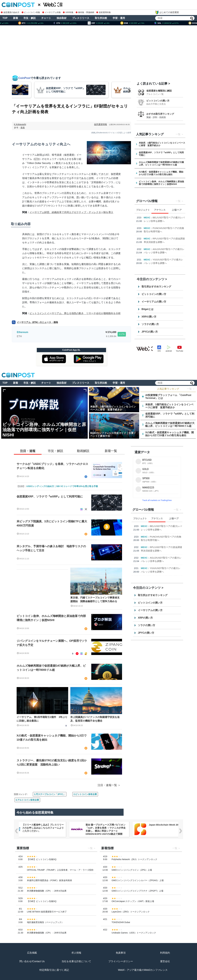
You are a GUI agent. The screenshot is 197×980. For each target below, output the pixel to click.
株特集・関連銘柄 (85, 12)
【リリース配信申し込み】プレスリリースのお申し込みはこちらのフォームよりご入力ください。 (106, 828)
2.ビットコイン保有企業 (85, 794)
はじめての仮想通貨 (167, 12)
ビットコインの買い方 (158, 101)
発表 (23, 128)
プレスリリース (81, 18)
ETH (37, 159)
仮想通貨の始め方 (10, 12)
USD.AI (148, 231)
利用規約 (165, 953)
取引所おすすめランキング (156, 287)
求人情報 (76, 953)
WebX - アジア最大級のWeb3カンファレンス (143, 970)
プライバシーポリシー (121, 961)
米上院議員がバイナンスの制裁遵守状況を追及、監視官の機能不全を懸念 (95, 719)
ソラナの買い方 (150, 324)
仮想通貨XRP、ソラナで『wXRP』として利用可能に (50, 497)
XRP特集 (68, 12)
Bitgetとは (148, 309)
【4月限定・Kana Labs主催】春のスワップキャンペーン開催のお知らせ (165, 221)
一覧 (178, 134)
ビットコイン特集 (31, 12)
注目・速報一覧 (107, 785)
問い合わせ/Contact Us (32, 961)
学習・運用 (119, 18)
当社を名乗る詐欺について (76, 961)
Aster (147, 245)
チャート (46, 18)
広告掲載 (32, 953)
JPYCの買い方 (150, 332)
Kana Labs (150, 217)
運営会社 (165, 961)
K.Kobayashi (20, 124)
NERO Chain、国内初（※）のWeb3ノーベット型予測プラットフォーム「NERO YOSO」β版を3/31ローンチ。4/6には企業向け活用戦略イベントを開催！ (42, 831)
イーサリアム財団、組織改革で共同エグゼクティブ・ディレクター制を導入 (71, 212)
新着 (16, 18)
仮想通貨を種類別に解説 (159, 91)
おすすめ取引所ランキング (160, 114)
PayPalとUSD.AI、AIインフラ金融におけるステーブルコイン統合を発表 (165, 235)
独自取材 (62, 18)
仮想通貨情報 (101, 124)
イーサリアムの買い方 (154, 302)
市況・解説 (30, 18)
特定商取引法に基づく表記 (54, 970)
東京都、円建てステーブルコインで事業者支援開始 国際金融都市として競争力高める (95, 599)
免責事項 (121, 953)
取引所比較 (101, 18)
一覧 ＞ (191, 389)
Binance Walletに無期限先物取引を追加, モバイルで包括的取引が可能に (164, 249)
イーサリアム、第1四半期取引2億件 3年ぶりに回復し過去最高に (42, 719)
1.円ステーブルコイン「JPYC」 (50, 794)
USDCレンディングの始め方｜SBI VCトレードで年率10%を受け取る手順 (62, 486)
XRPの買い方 (149, 317)
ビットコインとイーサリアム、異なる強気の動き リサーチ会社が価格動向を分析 (75, 313)
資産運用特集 (104, 12)
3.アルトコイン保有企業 (27, 800)
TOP (5, 18)
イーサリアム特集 (52, 12)
